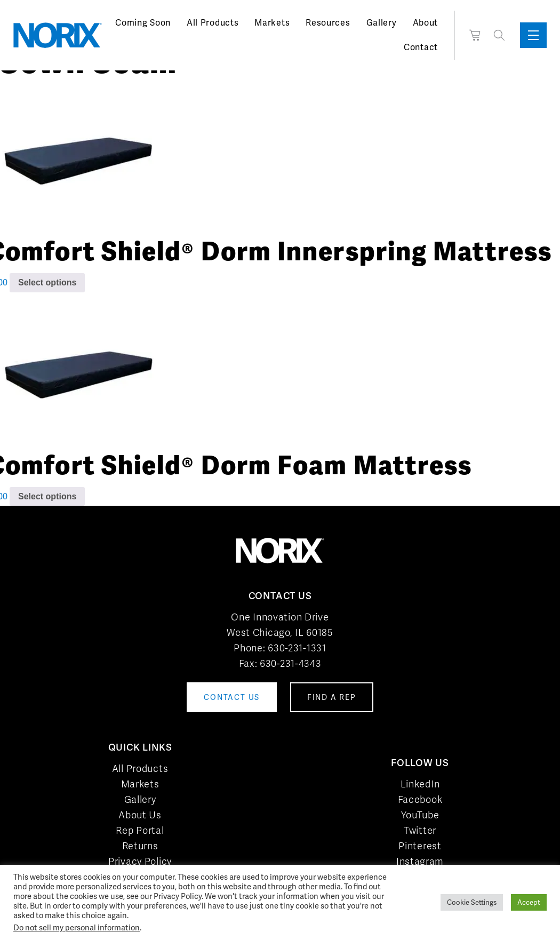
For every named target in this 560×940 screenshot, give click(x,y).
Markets (272, 23)
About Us (140, 815)
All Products (213, 23)
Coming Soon (143, 23)
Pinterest (420, 846)
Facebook (420, 799)
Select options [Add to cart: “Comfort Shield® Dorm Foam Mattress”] (47, 496)
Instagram (420, 861)
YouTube (420, 815)
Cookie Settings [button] (472, 902)
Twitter (420, 830)
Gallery (382, 23)
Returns (140, 846)
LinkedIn (420, 784)
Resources (328, 23)
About (426, 23)
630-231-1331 (297, 648)
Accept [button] (529, 902)
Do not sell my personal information (77, 927)
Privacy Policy (140, 861)
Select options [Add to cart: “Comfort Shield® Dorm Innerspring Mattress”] (47, 282)
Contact (421, 47)
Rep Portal (140, 830)
